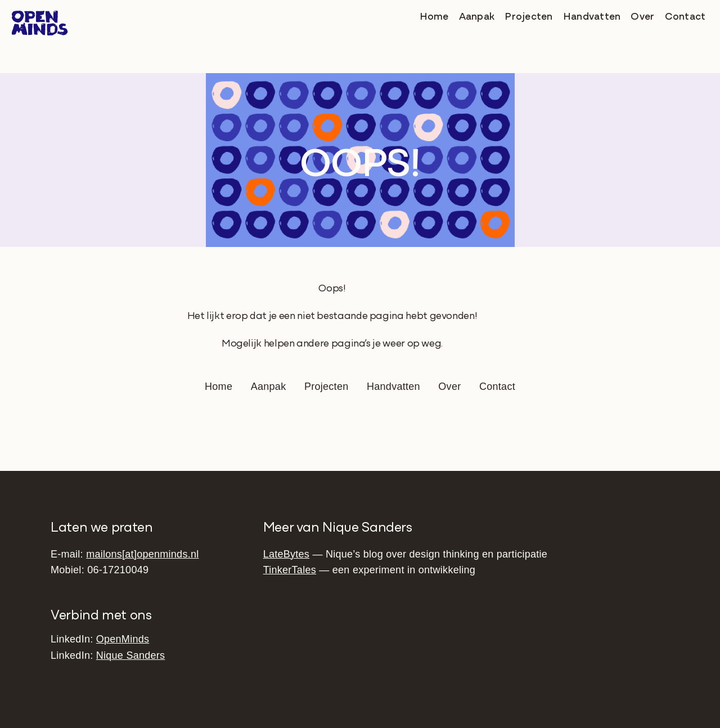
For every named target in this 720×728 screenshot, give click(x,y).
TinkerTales (290, 570)
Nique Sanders (131, 655)
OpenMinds (123, 639)
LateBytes (286, 554)
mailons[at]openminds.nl (142, 554)
